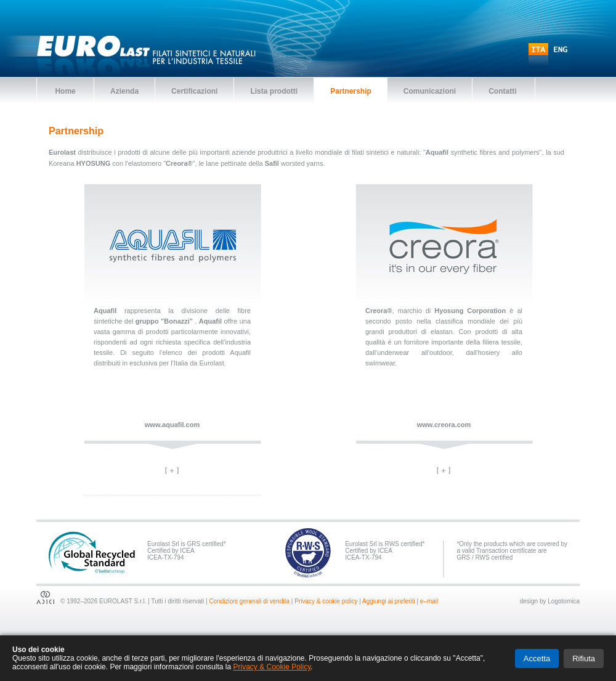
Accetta (537, 659)
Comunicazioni (430, 91)
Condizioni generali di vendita (249, 601)
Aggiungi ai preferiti (389, 601)
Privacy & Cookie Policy (272, 667)
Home (65, 91)
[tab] (172, 471)
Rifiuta (584, 659)
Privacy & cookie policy (326, 601)
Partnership (351, 91)
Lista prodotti (274, 91)
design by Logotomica (550, 601)
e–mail (429, 601)
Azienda (124, 91)
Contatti (504, 91)
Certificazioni (194, 91)
